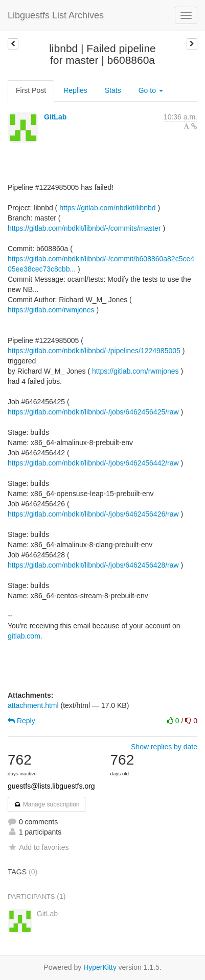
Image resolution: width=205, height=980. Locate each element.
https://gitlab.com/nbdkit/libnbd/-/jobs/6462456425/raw (93, 412)
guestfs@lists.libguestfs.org (51, 786)
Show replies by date (164, 747)
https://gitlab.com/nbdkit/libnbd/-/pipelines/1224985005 (94, 351)
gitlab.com (24, 636)
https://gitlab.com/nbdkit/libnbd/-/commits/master (84, 228)
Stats (113, 90)
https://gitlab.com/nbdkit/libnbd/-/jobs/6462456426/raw (93, 514)
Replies (75, 90)
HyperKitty (100, 967)
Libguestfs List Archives (56, 15)
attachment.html (33, 705)
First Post (31, 90)
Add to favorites (38, 847)
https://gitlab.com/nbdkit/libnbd (107, 208)
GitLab (55, 117)
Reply (21, 721)
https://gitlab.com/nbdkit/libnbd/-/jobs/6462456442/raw (93, 463)
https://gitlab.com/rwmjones (51, 310)
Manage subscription (47, 804)
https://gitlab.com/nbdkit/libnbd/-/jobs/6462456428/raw (93, 565)
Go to (151, 90)
